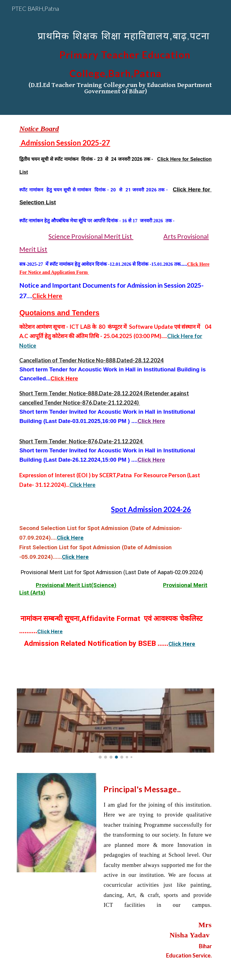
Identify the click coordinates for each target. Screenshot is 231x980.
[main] (115, 57)
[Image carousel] (115, 723)
